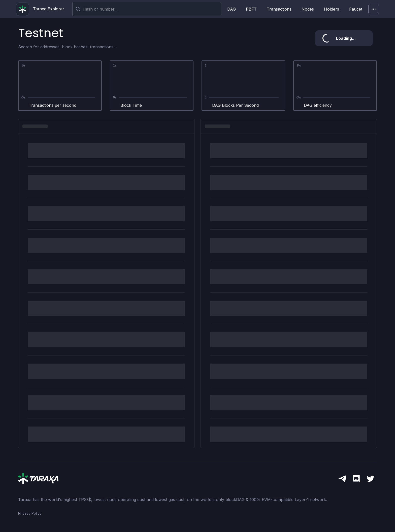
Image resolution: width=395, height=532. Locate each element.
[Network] (374, 9)
